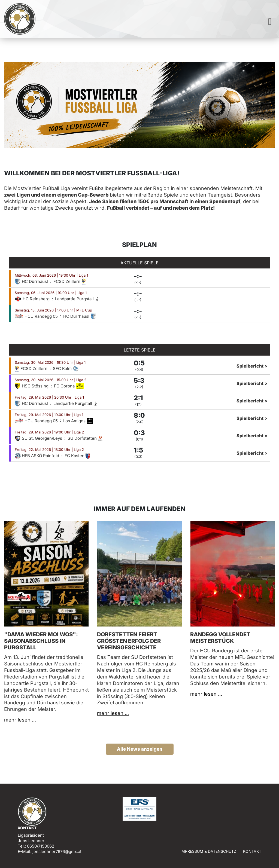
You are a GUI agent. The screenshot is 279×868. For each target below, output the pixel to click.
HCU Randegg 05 (37, 316)
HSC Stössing (32, 386)
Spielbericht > (252, 366)
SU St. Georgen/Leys (39, 438)
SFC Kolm (66, 369)
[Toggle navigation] (270, 22)
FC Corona (69, 386)
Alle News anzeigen (140, 749)
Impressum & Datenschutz (208, 851)
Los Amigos (78, 421)
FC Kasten (77, 456)
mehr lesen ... (20, 720)
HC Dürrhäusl (32, 281)
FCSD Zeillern (70, 281)
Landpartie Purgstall (77, 299)
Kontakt (252, 851)
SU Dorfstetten (85, 438)
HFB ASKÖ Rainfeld (37, 456)
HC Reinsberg (33, 299)
